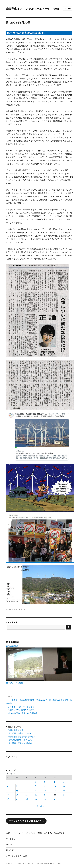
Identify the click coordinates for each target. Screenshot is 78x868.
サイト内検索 (12, 622)
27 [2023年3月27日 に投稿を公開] (17, 799)
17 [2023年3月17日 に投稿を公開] (55, 790)
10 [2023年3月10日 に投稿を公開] (55, 786)
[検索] (69, 627)
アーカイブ (13, 757)
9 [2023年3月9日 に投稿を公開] (45, 786)
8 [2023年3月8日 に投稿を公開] (35, 786)
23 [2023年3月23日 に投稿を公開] (45, 795)
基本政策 (10, 850)
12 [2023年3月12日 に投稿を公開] (8, 790)
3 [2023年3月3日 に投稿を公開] (54, 782)
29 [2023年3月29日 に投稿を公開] (36, 799)
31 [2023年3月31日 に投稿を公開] (55, 799)
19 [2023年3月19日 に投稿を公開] (8, 795)
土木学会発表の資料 (14, 683)
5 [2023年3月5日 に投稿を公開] (7, 786)
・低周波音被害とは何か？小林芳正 (21, 710)
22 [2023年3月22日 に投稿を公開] (36, 795)
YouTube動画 (12, 646)
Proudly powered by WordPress (49, 863)
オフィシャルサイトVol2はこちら (26, 821)
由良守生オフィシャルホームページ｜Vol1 (32, 9)
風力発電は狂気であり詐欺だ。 (22, 743)
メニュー (68, 9)
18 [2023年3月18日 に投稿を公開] (64, 790)
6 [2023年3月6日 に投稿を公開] (17, 786)
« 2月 (36, 806)
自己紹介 (10, 845)
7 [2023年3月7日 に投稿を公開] (26, 786)
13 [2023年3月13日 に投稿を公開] (17, 790)
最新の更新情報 (15, 727)
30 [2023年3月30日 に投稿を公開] (45, 799)
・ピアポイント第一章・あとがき (20, 707)
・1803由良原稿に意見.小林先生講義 (22, 713)
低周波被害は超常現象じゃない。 (23, 737)
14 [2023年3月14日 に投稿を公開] (26, 790)
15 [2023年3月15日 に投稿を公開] (36, 790)
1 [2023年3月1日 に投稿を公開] (35, 782)
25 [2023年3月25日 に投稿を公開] (64, 795)
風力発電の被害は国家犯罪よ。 (27, 33)
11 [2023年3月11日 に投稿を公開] (64, 786)
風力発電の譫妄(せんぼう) (20, 733)
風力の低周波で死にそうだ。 (21, 740)
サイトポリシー (13, 839)
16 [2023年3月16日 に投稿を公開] (45, 790)
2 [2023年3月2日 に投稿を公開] (45, 782)
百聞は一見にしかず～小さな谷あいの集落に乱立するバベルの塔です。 (36, 833)
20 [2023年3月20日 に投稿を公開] (17, 795)
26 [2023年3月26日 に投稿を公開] (8, 799)
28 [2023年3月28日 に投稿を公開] (27, 799)
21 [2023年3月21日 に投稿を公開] (26, 795)
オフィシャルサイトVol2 (16, 856)
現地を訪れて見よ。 (17, 730)
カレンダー (13, 770)
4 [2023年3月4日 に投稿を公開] (64, 782)
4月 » (42, 806)
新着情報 (22, 609)
